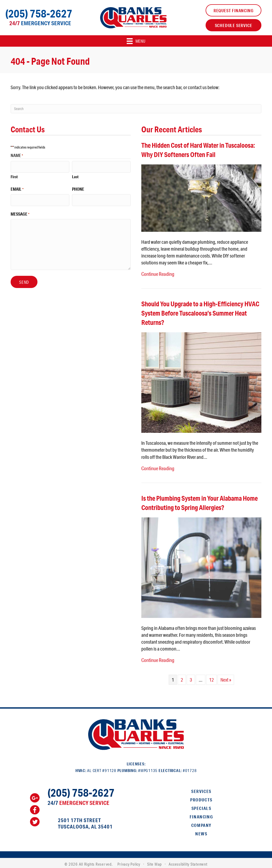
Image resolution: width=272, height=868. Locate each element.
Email (17, 188)
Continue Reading (158, 273)
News (201, 831)
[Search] (136, 109)
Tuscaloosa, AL (77, 824)
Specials (201, 806)
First (14, 175)
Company (201, 823)
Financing (201, 814)
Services (201, 789)
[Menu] (136, 41)
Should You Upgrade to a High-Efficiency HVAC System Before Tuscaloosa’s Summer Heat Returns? (200, 312)
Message (20, 211)
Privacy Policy (129, 862)
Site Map (154, 862)
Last (75, 175)
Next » (226, 677)
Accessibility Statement (188, 862)
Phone (78, 188)
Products (201, 797)
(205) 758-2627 (39, 13)
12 (211, 677)
